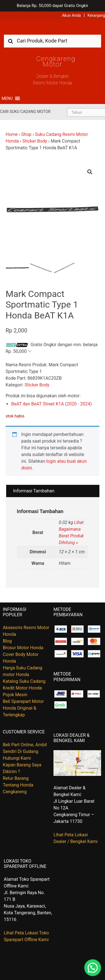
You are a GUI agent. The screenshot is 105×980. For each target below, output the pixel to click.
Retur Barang (16, 778)
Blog (7, 641)
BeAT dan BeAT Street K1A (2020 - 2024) (52, 404)
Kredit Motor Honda (22, 688)
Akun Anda (71, 15)
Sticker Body (35, 141)
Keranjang (96, 15)
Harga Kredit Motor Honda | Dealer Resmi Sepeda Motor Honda (53, 29)
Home (12, 134)
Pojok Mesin (15, 695)
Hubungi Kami (17, 758)
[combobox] (53, 41)
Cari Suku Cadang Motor (25, 112)
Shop (26, 134)
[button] (7, 98)
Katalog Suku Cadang (24, 681)
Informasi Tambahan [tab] (34, 491)
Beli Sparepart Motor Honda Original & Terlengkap (23, 708)
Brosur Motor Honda (23, 648)
